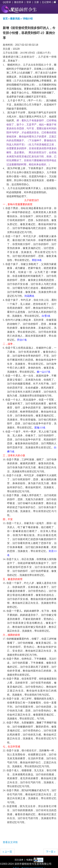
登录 (29, 2)
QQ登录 (7, 2)
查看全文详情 (10, 842)
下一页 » (51, 852)
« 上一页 (7, 852)
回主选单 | (20, 860)
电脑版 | (30, 860)
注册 (37, 2)
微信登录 (19, 2)
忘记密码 (47, 2)
